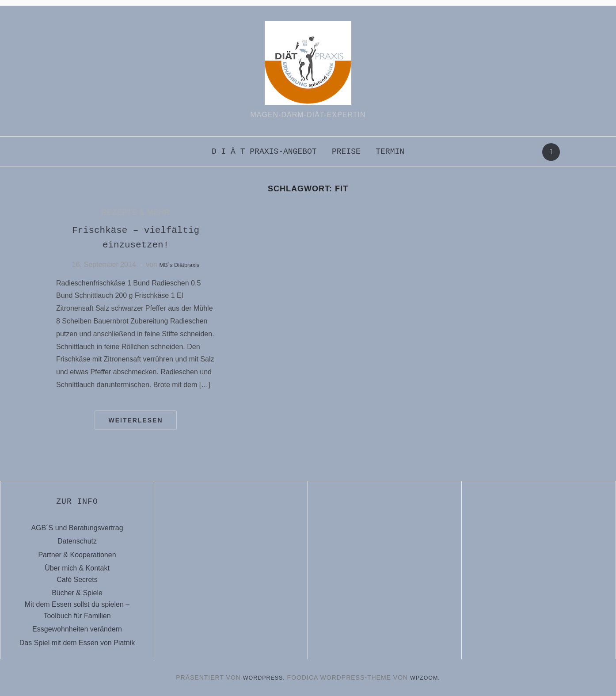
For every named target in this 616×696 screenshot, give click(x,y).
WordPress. (262, 677)
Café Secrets (77, 580)
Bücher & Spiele (77, 593)
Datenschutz (77, 541)
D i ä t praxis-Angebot (264, 152)
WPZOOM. (428, 677)
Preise (346, 152)
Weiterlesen (135, 420)
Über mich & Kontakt (77, 568)
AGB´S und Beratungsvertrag (77, 528)
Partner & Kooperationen (77, 555)
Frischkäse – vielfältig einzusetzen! (135, 238)
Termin (390, 152)
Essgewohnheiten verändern (77, 629)
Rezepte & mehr (136, 212)
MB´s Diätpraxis (179, 264)
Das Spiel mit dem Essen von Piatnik (77, 643)
